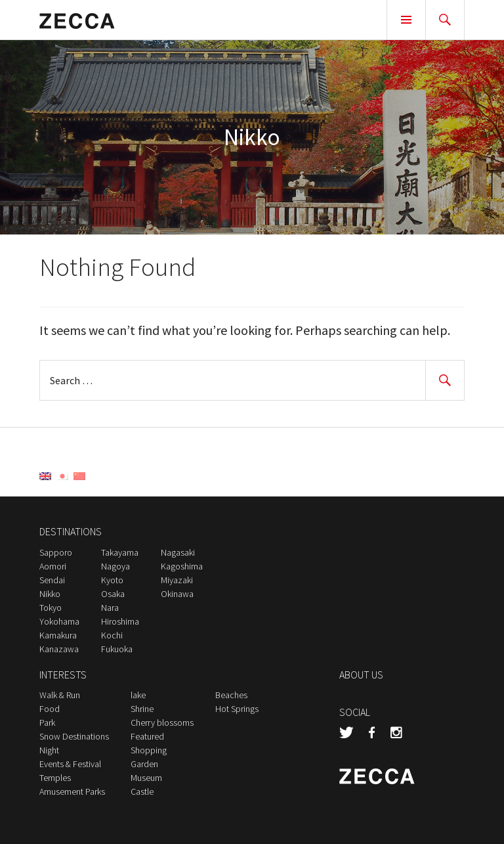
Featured (147, 736)
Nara (110, 608)
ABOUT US (361, 675)
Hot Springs (237, 709)
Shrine (142, 709)
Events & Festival (70, 764)
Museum (146, 778)
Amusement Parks (72, 791)
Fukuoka (117, 649)
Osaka (113, 594)
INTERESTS (63, 675)
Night (49, 750)
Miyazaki (177, 580)
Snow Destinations (74, 736)
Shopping (149, 750)
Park (47, 722)
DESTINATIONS (71, 531)
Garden (144, 764)
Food (50, 709)
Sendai (52, 580)
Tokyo (51, 608)
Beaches (231, 695)
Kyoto (112, 580)
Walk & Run (60, 695)
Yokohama (59, 621)
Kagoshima (182, 566)
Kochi (112, 635)
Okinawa (177, 594)
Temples (55, 778)
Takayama (120, 552)
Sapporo (56, 552)
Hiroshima (120, 621)
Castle (142, 791)
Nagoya (115, 566)
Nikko (50, 594)
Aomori (53, 566)
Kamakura (58, 635)
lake (138, 695)
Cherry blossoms (162, 722)
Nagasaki (178, 552)
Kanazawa (59, 649)
